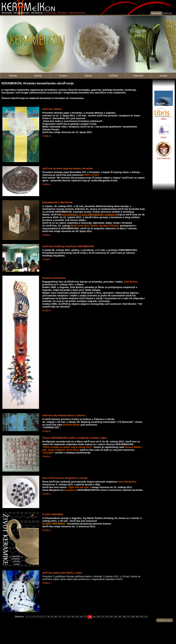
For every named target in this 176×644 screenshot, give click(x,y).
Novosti (38, 76)
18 (90, 617)
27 (128, 617)
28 (133, 617)
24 (116, 617)
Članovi (88, 76)
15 (77, 617)
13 (68, 617)
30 (141, 617)
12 (64, 617)
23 (111, 617)
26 (124, 617)
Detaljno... (47, 136)
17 (85, 617)
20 (98, 617)
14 (72, 617)
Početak (13, 76)
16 (81, 617)
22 (107, 617)
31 (146, 617)
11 (60, 617)
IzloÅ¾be (113, 76)
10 (55, 617)
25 (120, 617)
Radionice (138, 76)
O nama (63, 76)
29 (137, 617)
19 (94, 617)
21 (103, 617)
